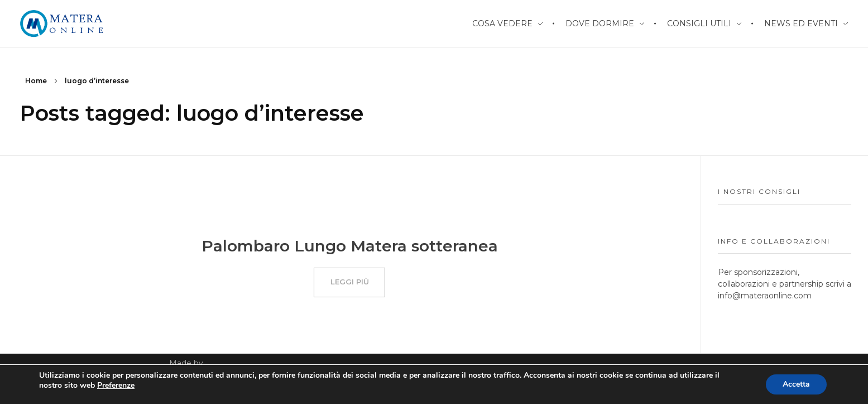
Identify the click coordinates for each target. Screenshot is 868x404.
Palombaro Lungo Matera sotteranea (350, 246)
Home (36, 81)
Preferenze (116, 386)
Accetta (796, 384)
